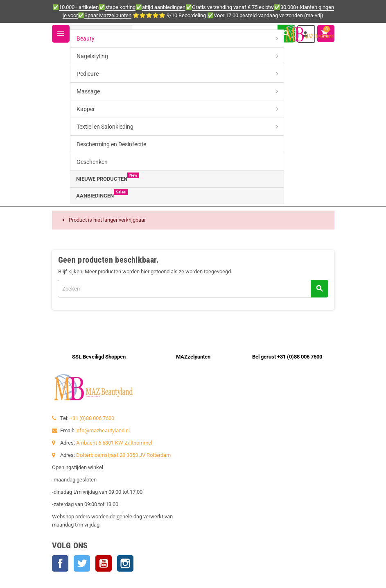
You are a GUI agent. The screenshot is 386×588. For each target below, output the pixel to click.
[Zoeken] (213, 33)
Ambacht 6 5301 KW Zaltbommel (114, 443)
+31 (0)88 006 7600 (92, 418)
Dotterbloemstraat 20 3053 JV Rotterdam (123, 455)
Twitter (82, 563)
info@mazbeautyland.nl (103, 430)
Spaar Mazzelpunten (108, 15)
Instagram (125, 563)
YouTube (104, 563)
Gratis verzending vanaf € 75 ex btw (233, 7)
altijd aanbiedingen (164, 7)
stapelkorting (120, 7)
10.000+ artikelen (79, 7)
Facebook (60, 563)
